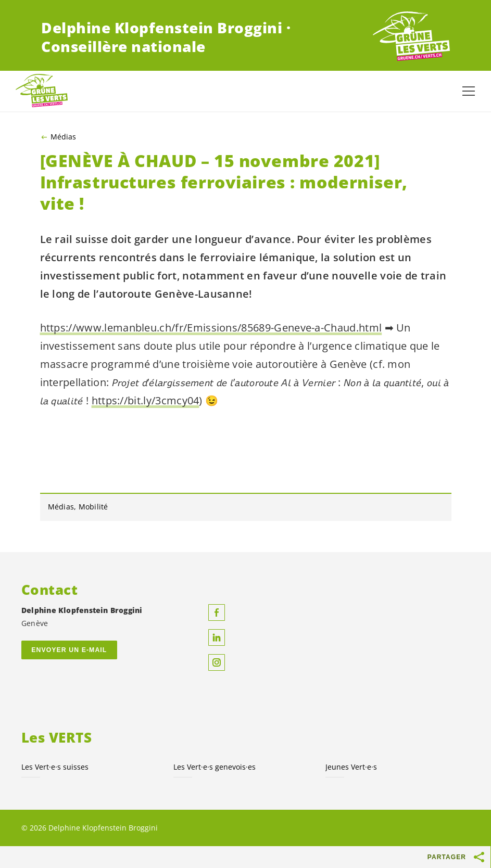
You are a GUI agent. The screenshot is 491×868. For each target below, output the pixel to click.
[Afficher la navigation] (469, 91)
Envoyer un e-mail (69, 650)
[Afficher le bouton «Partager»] (480, 857)
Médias (63, 137)
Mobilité (93, 507)
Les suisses (55, 767)
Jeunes (351, 767)
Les (215, 767)
